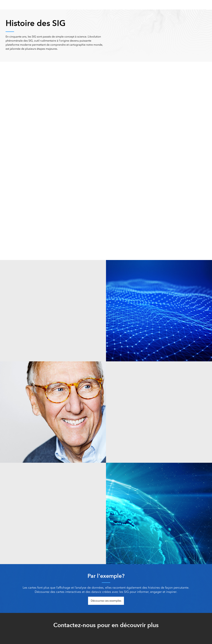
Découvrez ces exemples (106, 601)
